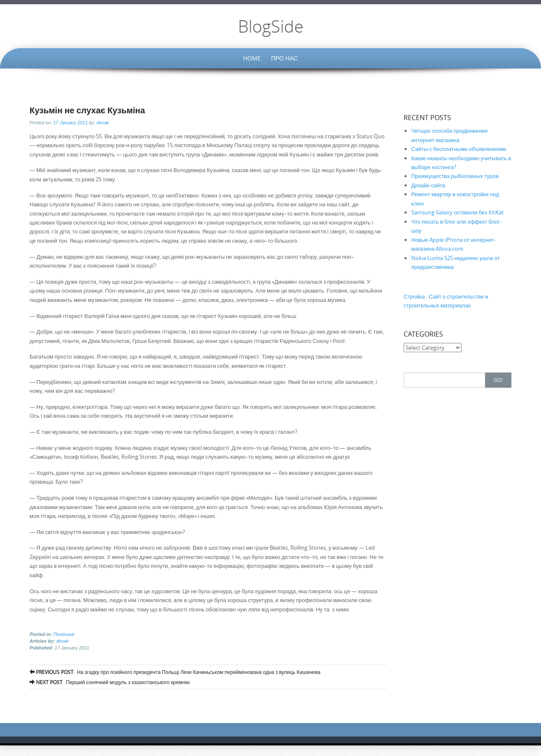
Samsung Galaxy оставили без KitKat (458, 212)
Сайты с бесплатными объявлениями (459, 149)
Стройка (414, 296)
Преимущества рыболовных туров (455, 176)
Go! (498, 380)
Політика (64, 634)
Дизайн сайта (428, 185)
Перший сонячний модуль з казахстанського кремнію (110, 682)
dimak (102, 123)
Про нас (284, 58)
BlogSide (271, 26)
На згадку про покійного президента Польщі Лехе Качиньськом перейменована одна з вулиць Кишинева (175, 672)
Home (252, 58)
